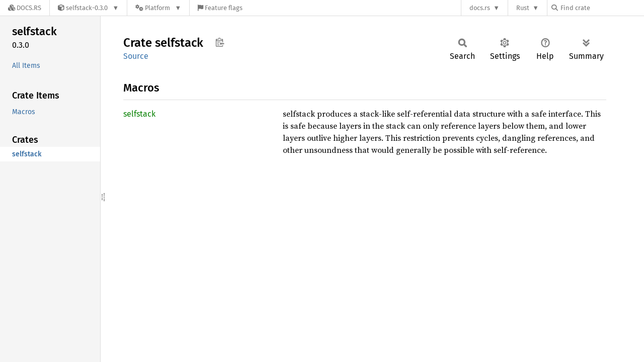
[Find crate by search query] (602, 8)
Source (136, 56)
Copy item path (220, 42)
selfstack (139, 114)
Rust (523, 8)
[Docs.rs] (25, 8)
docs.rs (480, 8)
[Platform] (158, 8)
